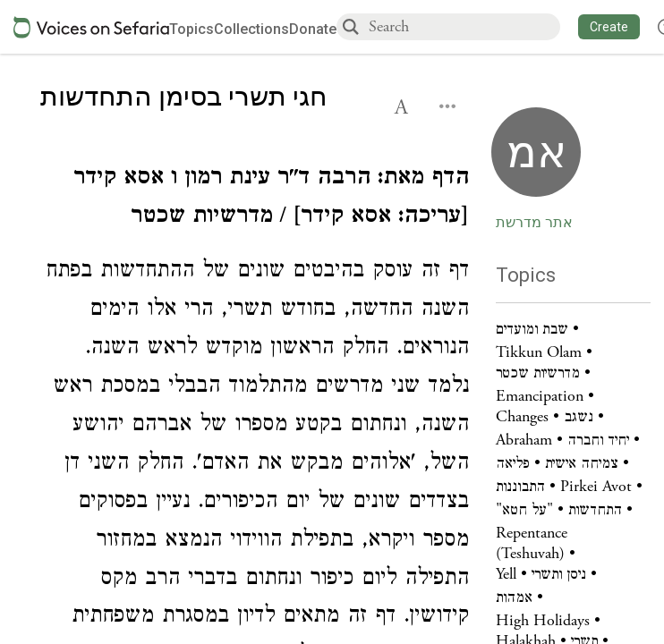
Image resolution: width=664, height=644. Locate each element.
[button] (609, 27)
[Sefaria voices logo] (91, 27)
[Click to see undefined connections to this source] (255, 199)
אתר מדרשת (534, 223)
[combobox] (464, 26)
